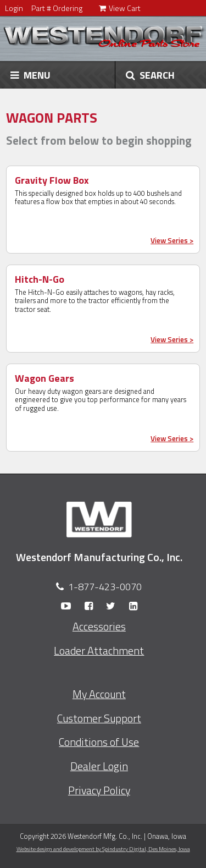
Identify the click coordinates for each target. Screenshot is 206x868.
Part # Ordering (57, 8)
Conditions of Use (99, 742)
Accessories (99, 627)
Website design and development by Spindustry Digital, (103, 849)
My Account (99, 694)
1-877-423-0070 (105, 587)
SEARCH (150, 75)
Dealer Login (99, 766)
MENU (30, 75)
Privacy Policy (99, 790)
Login (14, 8)
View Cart (120, 8)
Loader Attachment (99, 651)
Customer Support (99, 718)
